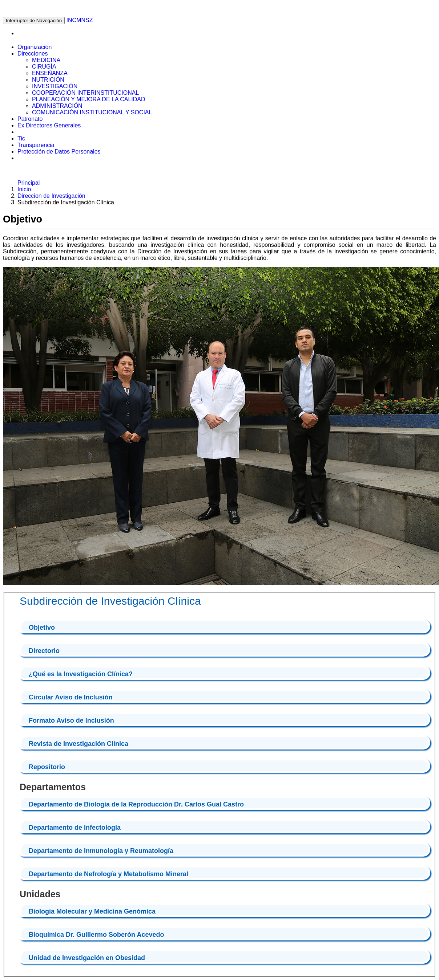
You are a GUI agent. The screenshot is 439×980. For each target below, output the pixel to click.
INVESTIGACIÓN (55, 86)
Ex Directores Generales (49, 125)
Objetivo (42, 628)
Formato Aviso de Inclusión (71, 720)
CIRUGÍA (44, 67)
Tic (21, 138)
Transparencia (36, 145)
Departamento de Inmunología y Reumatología (101, 851)
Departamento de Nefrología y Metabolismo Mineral (108, 874)
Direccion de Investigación (51, 196)
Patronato (30, 119)
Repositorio (47, 767)
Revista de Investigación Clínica (78, 744)
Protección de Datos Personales (59, 152)
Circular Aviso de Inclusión (71, 697)
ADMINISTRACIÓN (57, 106)
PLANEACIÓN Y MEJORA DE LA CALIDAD (89, 99)
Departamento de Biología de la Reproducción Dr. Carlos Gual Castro (136, 804)
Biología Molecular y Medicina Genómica (92, 911)
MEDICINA (46, 60)
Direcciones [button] (33, 54)
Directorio (44, 651)
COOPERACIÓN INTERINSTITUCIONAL (85, 93)
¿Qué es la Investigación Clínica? (81, 674)
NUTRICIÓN (48, 80)
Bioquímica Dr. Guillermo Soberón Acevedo (96, 935)
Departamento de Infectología (75, 828)
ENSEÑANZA (50, 73)
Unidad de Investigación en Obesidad (87, 958)
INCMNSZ (80, 20)
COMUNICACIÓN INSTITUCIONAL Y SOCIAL (92, 112)
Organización (35, 47)
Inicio (24, 189)
